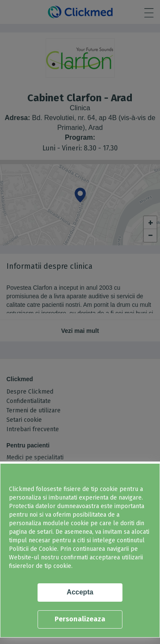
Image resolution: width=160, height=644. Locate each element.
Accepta (80, 592)
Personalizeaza (80, 619)
